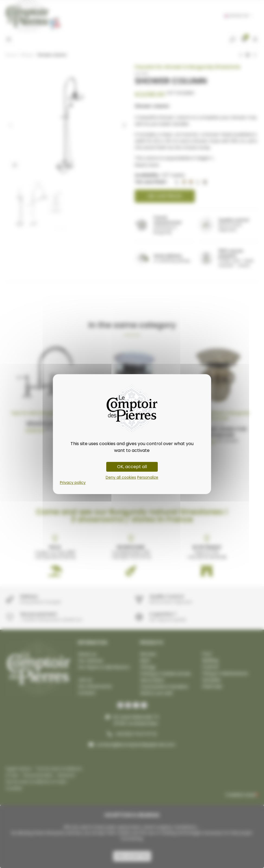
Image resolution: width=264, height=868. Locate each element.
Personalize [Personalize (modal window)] (148, 477)
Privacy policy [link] (73, 482)
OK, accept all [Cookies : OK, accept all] (132, 467)
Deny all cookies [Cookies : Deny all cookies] (121, 477)
